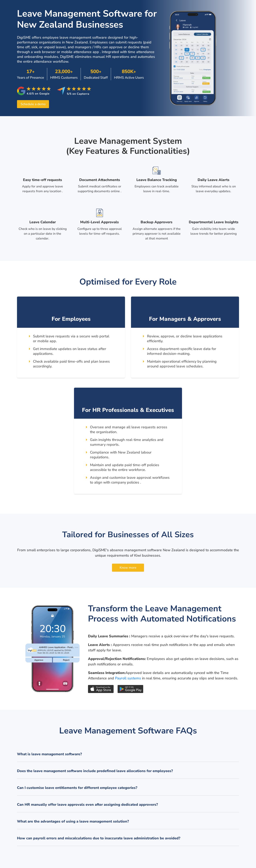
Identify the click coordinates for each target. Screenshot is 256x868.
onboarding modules (41, 57)
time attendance (141, 52)
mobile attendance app (80, 52)
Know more (128, 568)
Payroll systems (128, 678)
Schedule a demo (33, 104)
